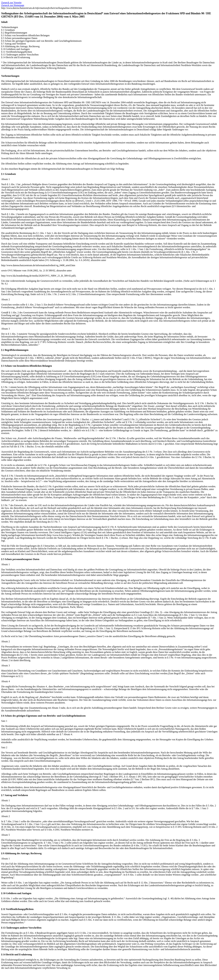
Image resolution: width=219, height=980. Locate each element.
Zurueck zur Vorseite (11, 3)
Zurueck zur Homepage (13, 5)
